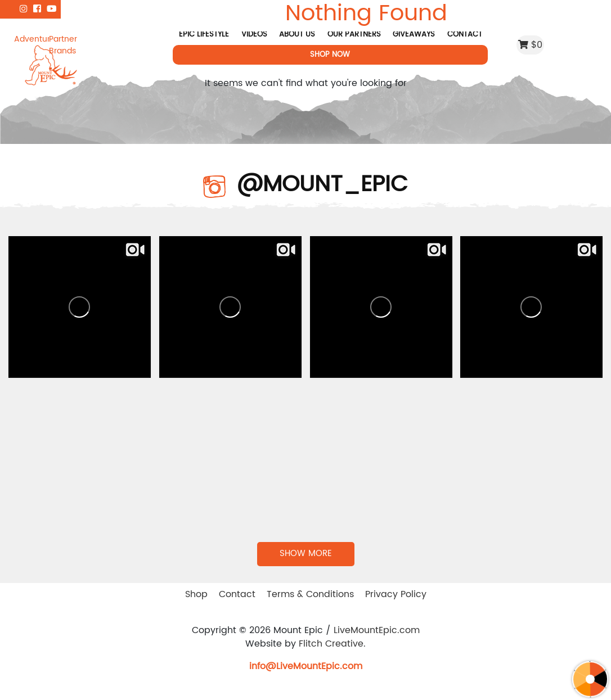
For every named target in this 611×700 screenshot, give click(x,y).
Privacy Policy (396, 594)
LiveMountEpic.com (377, 630)
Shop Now (331, 55)
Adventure (32, 39)
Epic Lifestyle (204, 34)
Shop (196, 594)
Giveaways (414, 34)
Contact (465, 34)
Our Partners (354, 34)
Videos (254, 34)
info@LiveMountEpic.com (306, 666)
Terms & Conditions (310, 594)
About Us (297, 34)
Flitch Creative (331, 644)
